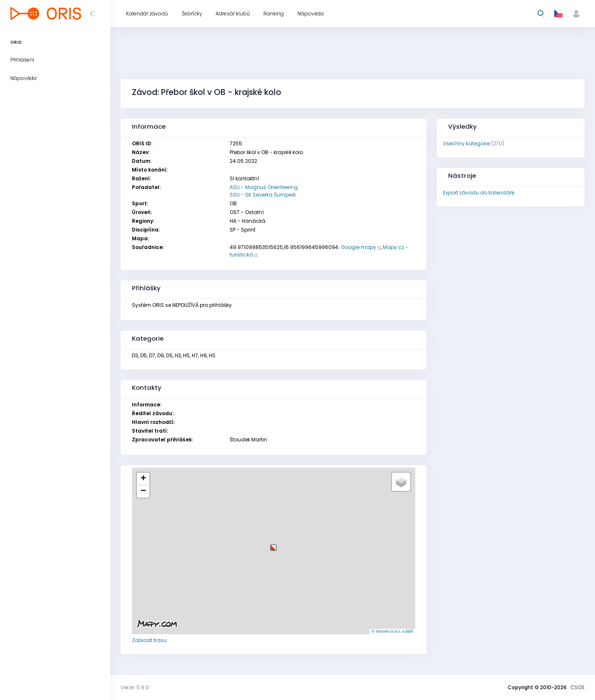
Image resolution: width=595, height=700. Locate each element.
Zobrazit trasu (149, 640)
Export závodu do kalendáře (479, 193)
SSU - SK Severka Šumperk (263, 195)
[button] (273, 544)
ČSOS (578, 687)
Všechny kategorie (466, 143)
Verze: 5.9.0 (135, 687)
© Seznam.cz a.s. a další (392, 631)
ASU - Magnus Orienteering (264, 187)
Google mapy (358, 247)
